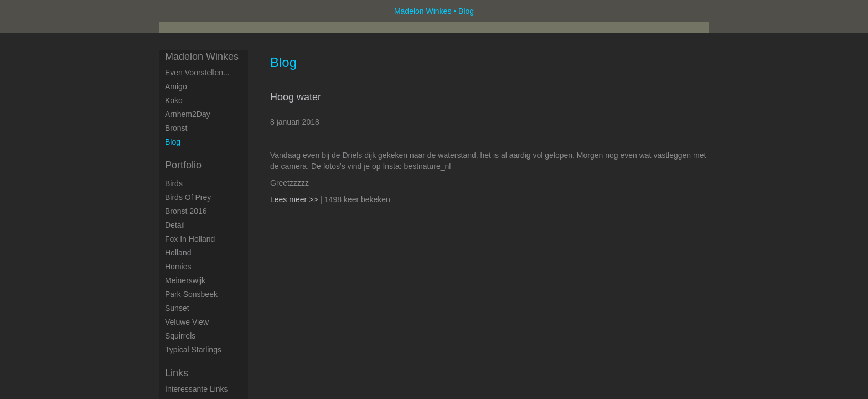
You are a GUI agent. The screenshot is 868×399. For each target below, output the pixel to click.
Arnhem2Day (188, 114)
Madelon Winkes (423, 11)
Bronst (176, 128)
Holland (178, 253)
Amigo (176, 86)
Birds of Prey (188, 197)
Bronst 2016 (186, 211)
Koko (174, 100)
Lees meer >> (295, 199)
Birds (174, 183)
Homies (178, 267)
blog (173, 142)
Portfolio (183, 165)
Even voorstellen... (197, 73)
